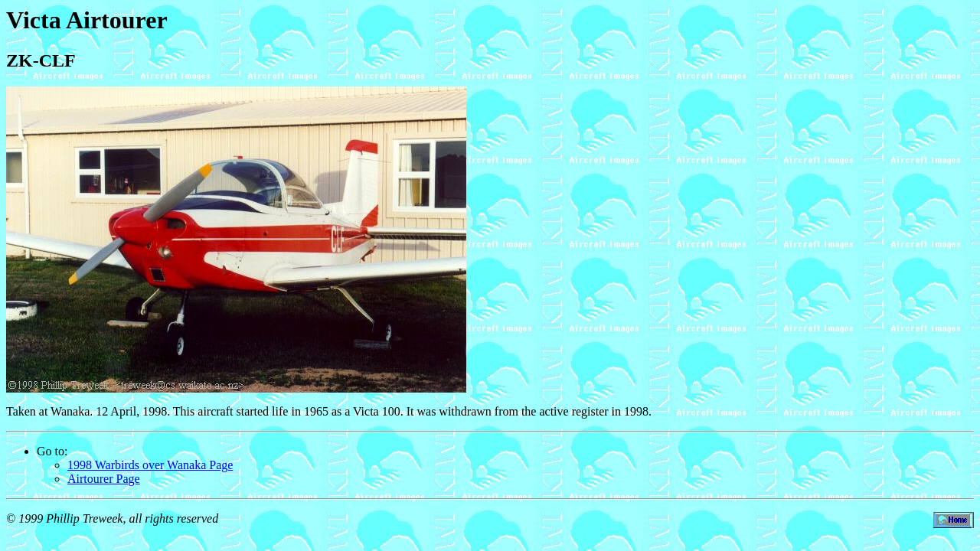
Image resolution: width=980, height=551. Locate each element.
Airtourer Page (104, 479)
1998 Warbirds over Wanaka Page (150, 465)
